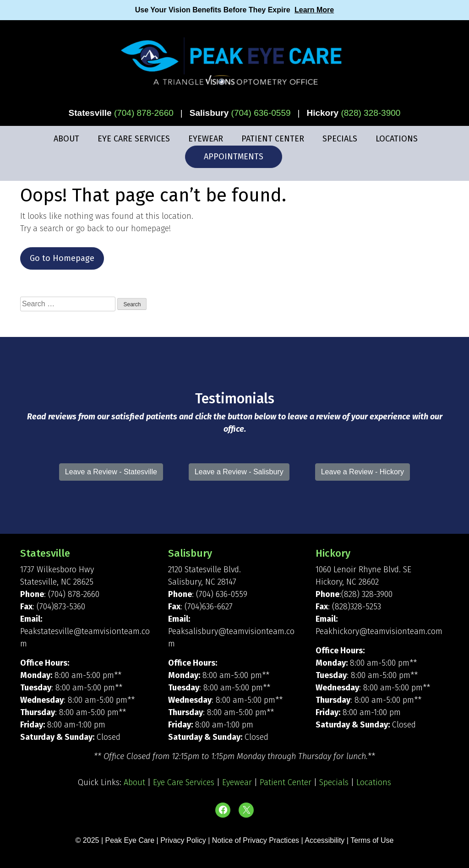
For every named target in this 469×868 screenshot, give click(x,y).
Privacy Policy (184, 840)
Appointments (234, 157)
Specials (340, 139)
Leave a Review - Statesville (111, 472)
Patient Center (273, 139)
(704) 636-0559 (261, 113)
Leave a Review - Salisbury (239, 472)
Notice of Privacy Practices (256, 840)
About (66, 139)
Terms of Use (372, 840)
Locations (397, 139)
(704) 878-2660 (144, 113)
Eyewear (206, 139)
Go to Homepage (62, 258)
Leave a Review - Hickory (363, 472)
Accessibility (324, 840)
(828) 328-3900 (371, 113)
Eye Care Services (134, 139)
